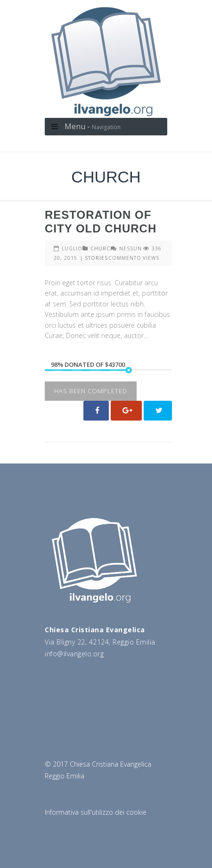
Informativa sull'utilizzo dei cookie (96, 812)
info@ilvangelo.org (74, 654)
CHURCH (102, 248)
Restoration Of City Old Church (101, 222)
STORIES (96, 258)
